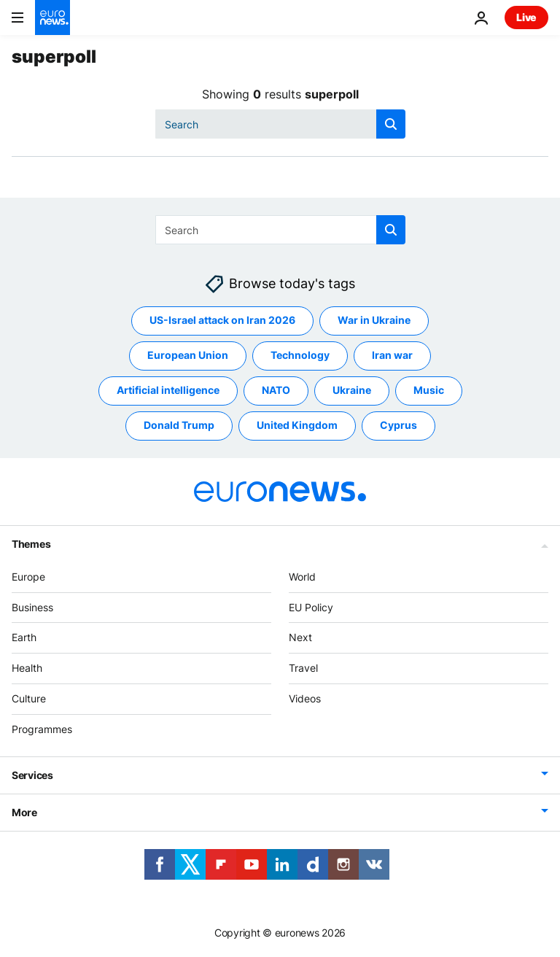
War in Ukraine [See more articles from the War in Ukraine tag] (374, 321)
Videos (305, 698)
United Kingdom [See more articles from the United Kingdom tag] (297, 426)
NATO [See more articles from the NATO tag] (276, 391)
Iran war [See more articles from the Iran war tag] (392, 356)
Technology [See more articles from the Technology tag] (300, 356)
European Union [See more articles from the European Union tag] (188, 356)
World (302, 577)
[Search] (280, 124)
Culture (29, 698)
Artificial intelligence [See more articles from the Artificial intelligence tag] (168, 391)
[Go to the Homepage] (52, 18)
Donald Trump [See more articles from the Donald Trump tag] (179, 426)
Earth (24, 638)
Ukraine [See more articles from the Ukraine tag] (352, 391)
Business (32, 607)
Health (27, 669)
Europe (28, 577)
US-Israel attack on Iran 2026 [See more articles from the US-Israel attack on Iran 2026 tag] (222, 321)
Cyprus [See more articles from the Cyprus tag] (398, 426)
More (24, 812)
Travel (303, 669)
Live (526, 17)
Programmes (42, 729)
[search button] (391, 124)
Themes (31, 544)
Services (32, 775)
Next (300, 638)
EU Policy (311, 607)
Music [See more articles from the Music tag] (429, 391)
